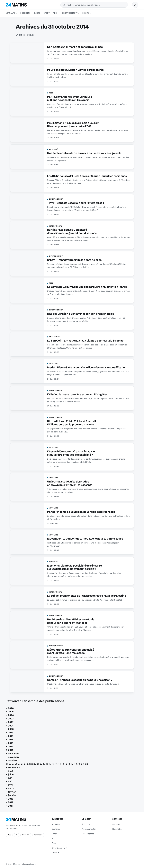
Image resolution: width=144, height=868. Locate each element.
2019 (11, 733)
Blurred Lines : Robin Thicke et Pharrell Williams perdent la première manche (72, 423)
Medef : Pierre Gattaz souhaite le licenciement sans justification (87, 367)
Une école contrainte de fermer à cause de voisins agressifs (84, 153)
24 (29, 764)
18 (47, 764)
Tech (56, 13)
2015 (11, 746)
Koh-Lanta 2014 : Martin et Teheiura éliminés (75, 47)
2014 (11, 750)
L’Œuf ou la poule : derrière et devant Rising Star (77, 394)
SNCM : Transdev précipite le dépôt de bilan (74, 260)
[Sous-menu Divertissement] (78, 13)
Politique (53, 562)
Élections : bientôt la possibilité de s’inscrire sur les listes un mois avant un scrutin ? (74, 567)
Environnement (56, 256)
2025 (11, 712)
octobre (12, 760)
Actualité (11, 13)
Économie (25, 13)
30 (10, 764)
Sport (47, 13)
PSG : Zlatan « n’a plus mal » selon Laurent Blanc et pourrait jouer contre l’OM (73, 125)
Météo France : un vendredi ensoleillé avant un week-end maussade (71, 651)
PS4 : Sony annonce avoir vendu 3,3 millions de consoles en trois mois (69, 98)
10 (72, 764)
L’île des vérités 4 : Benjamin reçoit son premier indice (81, 314)
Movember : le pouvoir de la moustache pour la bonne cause (85, 539)
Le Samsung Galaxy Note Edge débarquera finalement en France (87, 287)
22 (35, 764)
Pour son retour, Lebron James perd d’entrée (75, 70)
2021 (11, 726)
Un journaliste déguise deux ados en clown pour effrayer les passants (70, 483)
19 (44, 764)
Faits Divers (54, 337)
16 (54, 764)
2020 (11, 729)
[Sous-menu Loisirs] (90, 13)
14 (60, 764)
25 (26, 764)
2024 (11, 715)
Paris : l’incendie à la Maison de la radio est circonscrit (81, 512)
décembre (14, 753)
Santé (37, 13)
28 (16, 764)
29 (13, 764)
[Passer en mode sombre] (135, 5)
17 (50, 764)
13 (63, 764)
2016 (11, 743)
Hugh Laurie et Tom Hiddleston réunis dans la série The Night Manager (71, 621)
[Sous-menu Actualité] (16, 13)
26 (23, 764)
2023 (11, 719)
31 (7, 764)
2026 (11, 708)
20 (41, 764)
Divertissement (70, 13)
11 (69, 764)
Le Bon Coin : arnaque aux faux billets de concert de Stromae (85, 341)
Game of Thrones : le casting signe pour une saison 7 (80, 680)
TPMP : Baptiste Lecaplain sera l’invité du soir (76, 203)
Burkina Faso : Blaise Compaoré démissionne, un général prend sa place (72, 231)
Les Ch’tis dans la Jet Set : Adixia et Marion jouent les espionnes (87, 176)
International (56, 226)
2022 (11, 722)
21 (38, 764)
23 (32, 764)
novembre (14, 757)
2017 (10, 740)
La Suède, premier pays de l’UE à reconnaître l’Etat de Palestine (86, 596)
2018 (11, 736)
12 (66, 764)
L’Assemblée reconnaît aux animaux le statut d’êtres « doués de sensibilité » (71, 453)
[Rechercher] (96, 5)
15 (57, 764)
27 (20, 764)
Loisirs (86, 13)
